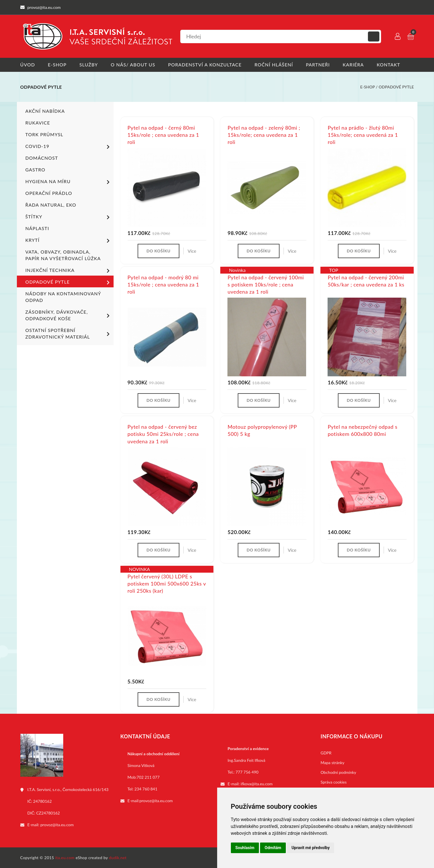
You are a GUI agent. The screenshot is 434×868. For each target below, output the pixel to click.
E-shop (57, 65)
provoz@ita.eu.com (57, 825)
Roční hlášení (274, 65)
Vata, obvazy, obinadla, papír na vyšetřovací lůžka (63, 255)
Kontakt (389, 65)
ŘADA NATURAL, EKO (51, 205)
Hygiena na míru (69, 182)
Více (192, 251)
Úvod (28, 65)
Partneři (318, 65)
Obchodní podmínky (339, 772)
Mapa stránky (333, 763)
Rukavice (38, 123)
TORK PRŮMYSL (44, 134)
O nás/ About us (133, 65)
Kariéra (353, 65)
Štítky (69, 217)
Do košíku (158, 251)
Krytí (69, 241)
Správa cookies (334, 782)
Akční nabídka (45, 111)
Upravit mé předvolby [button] (311, 848)
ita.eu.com (65, 858)
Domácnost (42, 158)
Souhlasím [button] (245, 848)
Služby (89, 65)
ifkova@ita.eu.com (257, 784)
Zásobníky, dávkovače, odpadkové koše (69, 315)
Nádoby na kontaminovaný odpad (63, 297)
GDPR (326, 753)
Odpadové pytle (396, 87)
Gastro (35, 170)
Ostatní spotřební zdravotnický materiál (69, 333)
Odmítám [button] (273, 848)
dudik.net (118, 858)
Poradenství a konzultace (205, 65)
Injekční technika (69, 271)
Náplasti (37, 228)
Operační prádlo (49, 193)
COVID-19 (69, 147)
